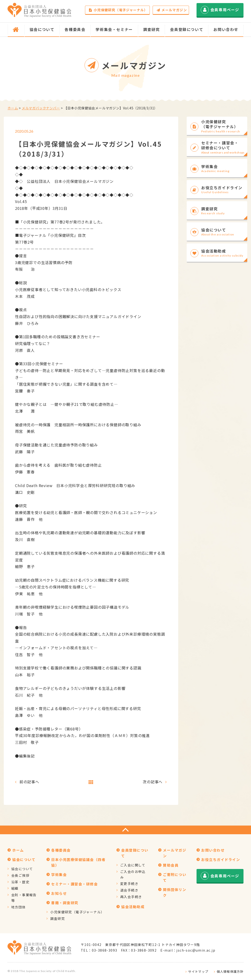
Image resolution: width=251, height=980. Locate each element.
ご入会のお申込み (133, 874)
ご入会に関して (133, 865)
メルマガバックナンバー (41, 108)
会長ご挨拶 (20, 875)
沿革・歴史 (20, 882)
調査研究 (58, 919)
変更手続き (129, 884)
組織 (15, 888)
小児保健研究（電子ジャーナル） (118, 10)
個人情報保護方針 (230, 971)
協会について (22, 869)
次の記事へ (153, 782)
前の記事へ (29, 782)
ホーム (13, 108)
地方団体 (19, 907)
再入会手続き (131, 897)
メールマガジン (172, 10)
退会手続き (129, 890)
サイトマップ (198, 971)
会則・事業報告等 (24, 898)
